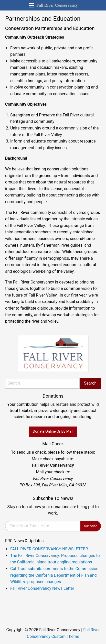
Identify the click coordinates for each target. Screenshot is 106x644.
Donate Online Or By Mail (53, 432)
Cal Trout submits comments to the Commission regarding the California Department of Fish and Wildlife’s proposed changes (54, 575)
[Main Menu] (32, 5)
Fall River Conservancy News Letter (42, 588)
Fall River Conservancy (57, 5)
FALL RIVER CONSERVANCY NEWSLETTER (49, 549)
